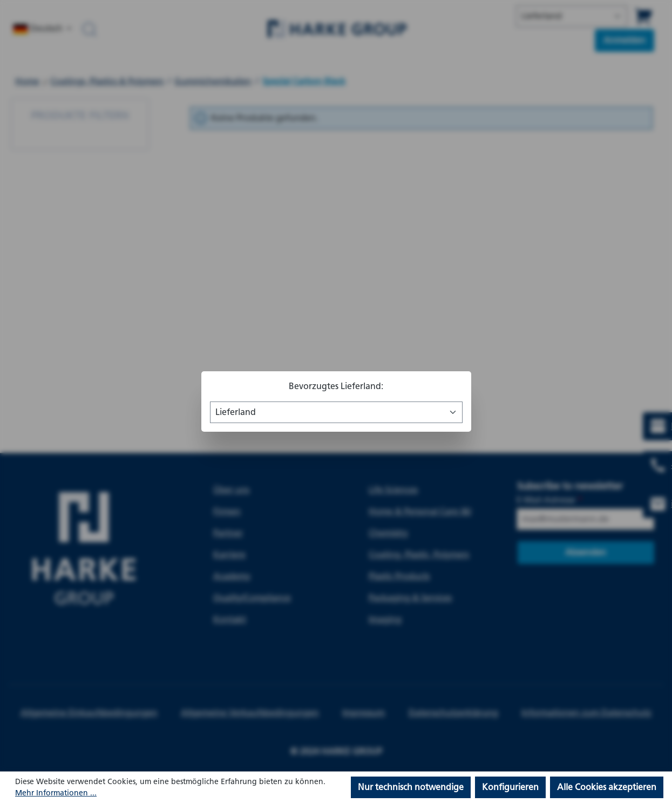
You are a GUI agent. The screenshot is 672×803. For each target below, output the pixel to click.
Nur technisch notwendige (411, 787)
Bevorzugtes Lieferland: (336, 386)
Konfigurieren (510, 787)
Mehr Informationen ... (56, 793)
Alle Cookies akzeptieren (607, 787)
